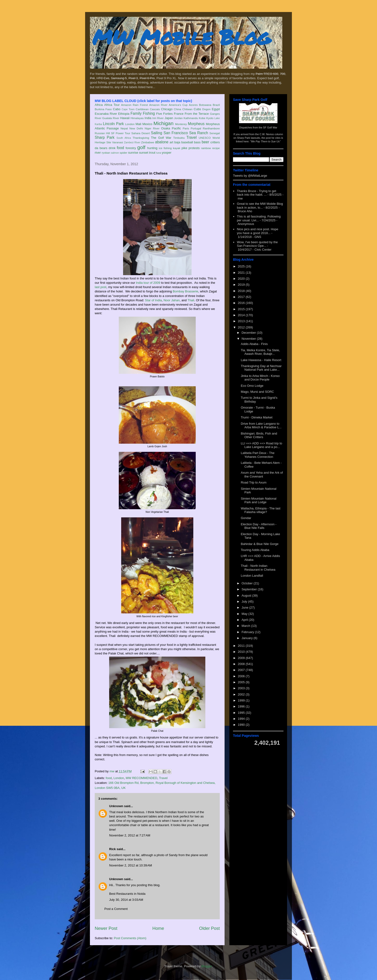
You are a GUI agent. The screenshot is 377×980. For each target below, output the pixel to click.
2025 (242, 266)
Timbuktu (179, 138)
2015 (242, 309)
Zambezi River (132, 142)
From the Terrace (197, 114)
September (250, 589)
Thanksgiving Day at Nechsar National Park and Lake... (261, 368)
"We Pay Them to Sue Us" (265, 141)
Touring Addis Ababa (255, 550)
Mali (138, 124)
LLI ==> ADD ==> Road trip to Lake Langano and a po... (261, 445)
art (172, 142)
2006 (242, 676)
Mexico (147, 124)
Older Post (209, 928)
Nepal (124, 128)
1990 (242, 725)
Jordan (178, 118)
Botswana (205, 105)
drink (112, 148)
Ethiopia (124, 114)
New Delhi (136, 128)
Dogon (206, 109)
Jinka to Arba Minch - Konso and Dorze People (260, 378)
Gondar (246, 518)
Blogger (207, 966)
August (247, 596)
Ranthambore (211, 128)
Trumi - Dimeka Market (257, 417)
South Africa (124, 138)
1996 (242, 706)
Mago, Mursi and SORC (257, 392)
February (248, 632)
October (248, 583)
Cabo (117, 109)
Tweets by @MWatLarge (250, 176)
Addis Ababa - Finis (254, 344)
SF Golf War (270, 127)
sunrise (133, 153)
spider (124, 153)
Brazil (216, 105)
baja (177, 142)
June (245, 608)
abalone (162, 142)
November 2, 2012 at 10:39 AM (131, 865)
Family (136, 113)
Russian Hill (102, 133)
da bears (101, 148)
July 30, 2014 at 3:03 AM (126, 900)
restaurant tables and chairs (153, 816)
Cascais (155, 109)
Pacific (176, 128)
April (245, 620)
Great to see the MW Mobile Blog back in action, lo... (260, 206)
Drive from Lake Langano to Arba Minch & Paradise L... (261, 426)
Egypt (216, 109)
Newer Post (106, 928)
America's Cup (178, 105)
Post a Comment (116, 909)
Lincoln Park (113, 124)
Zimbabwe (148, 142)
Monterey (181, 124)
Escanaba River (106, 114)
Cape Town (128, 109)
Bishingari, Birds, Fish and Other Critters (259, 435)
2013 (242, 321)
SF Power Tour (121, 133)
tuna (159, 153)
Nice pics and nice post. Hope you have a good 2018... (258, 231)
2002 (242, 694)
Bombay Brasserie (185, 291)
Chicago (167, 109)
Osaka (166, 128)
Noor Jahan (172, 300)
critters (215, 142)
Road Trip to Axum (254, 482)
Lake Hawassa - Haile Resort (261, 360)
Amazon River (158, 105)
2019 (242, 285)
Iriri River (158, 118)
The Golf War (161, 138)
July (245, 602)
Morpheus (196, 124)
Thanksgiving (141, 138)
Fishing (149, 113)
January (248, 638)
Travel (192, 137)
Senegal (215, 133)
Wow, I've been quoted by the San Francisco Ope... (257, 244)
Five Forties (165, 114)
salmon (115, 153)
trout (152, 153)
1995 (242, 713)
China (178, 109)
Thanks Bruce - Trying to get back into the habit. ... (256, 193)
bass (197, 142)
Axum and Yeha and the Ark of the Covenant (262, 475)
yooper (167, 153)
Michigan (163, 123)
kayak (177, 148)
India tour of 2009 (148, 283)
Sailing (157, 133)
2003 (242, 688)
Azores (193, 105)
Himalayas (137, 118)
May (245, 614)
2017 (242, 297)
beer (205, 142)
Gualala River (111, 118)
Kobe (202, 118)
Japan (169, 118)
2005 (242, 682)
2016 (242, 303)
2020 (242, 279)
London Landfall (252, 576)
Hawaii (125, 118)
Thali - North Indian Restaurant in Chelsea (258, 568)
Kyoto (210, 118)
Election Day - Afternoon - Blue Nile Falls (258, 526)
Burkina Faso (103, 109)
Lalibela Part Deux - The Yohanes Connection (258, 455)
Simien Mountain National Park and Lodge (258, 500)
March (246, 626)
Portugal (196, 128)
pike (184, 148)
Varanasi (117, 142)
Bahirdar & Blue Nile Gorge (260, 544)
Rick (112, 849)
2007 (242, 670)
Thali (191, 300)
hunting (152, 148)
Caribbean (142, 109)
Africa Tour (112, 105)
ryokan (106, 153)
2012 (242, 327)
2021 (242, 273)
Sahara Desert (141, 133)
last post (101, 287)
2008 (242, 664)
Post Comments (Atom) (130, 938)
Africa (99, 105)
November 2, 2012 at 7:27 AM (130, 835)
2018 (242, 291)
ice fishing (165, 148)
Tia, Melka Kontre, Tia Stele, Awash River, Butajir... (260, 352)
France (179, 114)
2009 (242, 658)
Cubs (197, 109)
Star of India (153, 300)
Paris (186, 128)
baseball (187, 142)
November (249, 339)
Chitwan (187, 109)
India (148, 118)
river (98, 153)
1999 (242, 700)
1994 (242, 719)
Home (158, 928)
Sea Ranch (199, 133)
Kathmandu (191, 118)
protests (194, 148)
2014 (242, 315)
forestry (131, 148)
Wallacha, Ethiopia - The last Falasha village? (261, 510)
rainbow (206, 148)
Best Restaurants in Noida (127, 894)
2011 (242, 646)
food (120, 148)
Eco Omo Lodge (252, 386)
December (249, 333)
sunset (144, 153)
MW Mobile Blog (181, 37)
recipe (216, 148)
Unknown (116, 806)
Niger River (152, 128)
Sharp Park (105, 137)
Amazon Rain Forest (135, 105)
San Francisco (176, 133)
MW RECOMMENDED (141, 778)
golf (141, 147)
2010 (242, 652)
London (130, 124)
